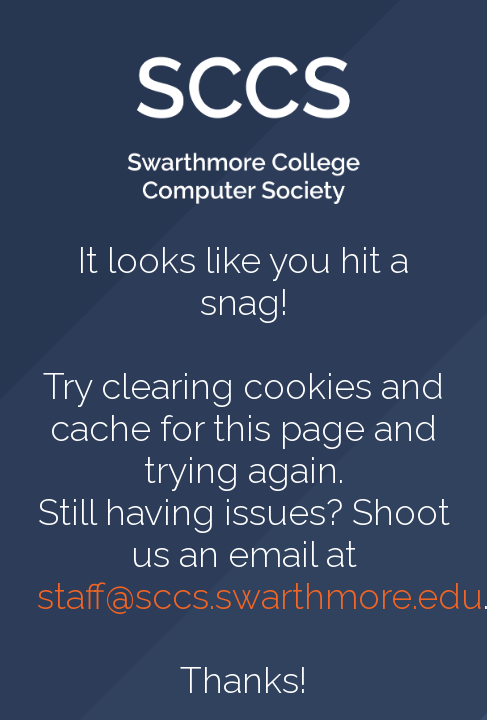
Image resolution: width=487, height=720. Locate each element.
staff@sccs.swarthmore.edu (260, 596)
